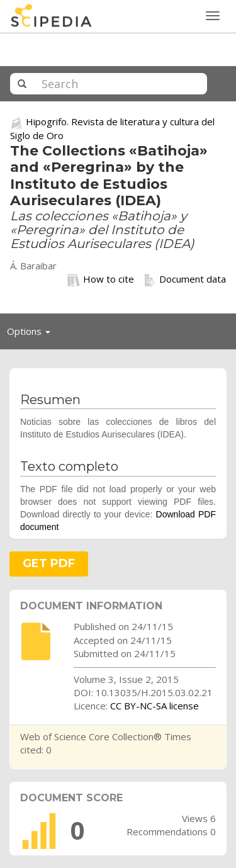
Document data (185, 279)
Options (32, 334)
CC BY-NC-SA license (155, 706)
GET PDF (49, 563)
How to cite (101, 279)
